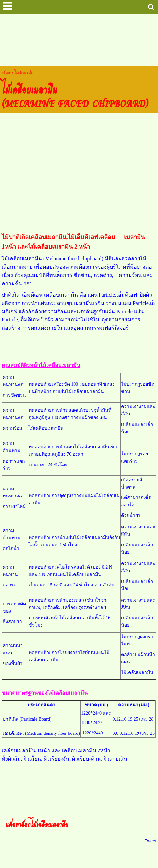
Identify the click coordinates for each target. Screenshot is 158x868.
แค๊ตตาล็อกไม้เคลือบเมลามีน (37, 824)
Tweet (151, 841)
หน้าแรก (6, 72)
